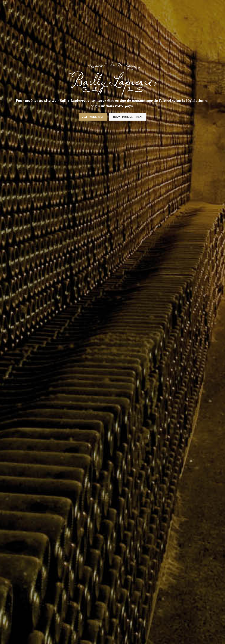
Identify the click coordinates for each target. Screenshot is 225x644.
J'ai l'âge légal (93, 117)
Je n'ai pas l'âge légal (128, 117)
